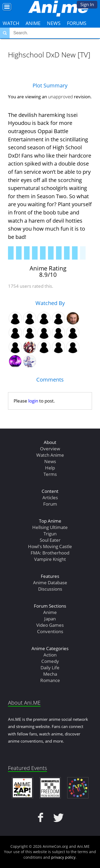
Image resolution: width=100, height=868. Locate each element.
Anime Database (50, 583)
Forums (77, 23)
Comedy (50, 661)
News (54, 23)
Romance (50, 680)
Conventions (50, 631)
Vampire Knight (50, 559)
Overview (50, 449)
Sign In (87, 4)
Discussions (50, 589)
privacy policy (63, 857)
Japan (50, 619)
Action (50, 655)
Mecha (50, 674)
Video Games (50, 625)
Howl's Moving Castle (50, 546)
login (33, 401)
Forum (50, 504)
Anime (33, 23)
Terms (50, 474)
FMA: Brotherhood (50, 553)
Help (50, 468)
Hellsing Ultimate (50, 527)
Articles (50, 497)
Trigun (50, 534)
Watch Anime (50, 455)
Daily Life (50, 668)
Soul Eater (50, 540)
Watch (11, 23)
